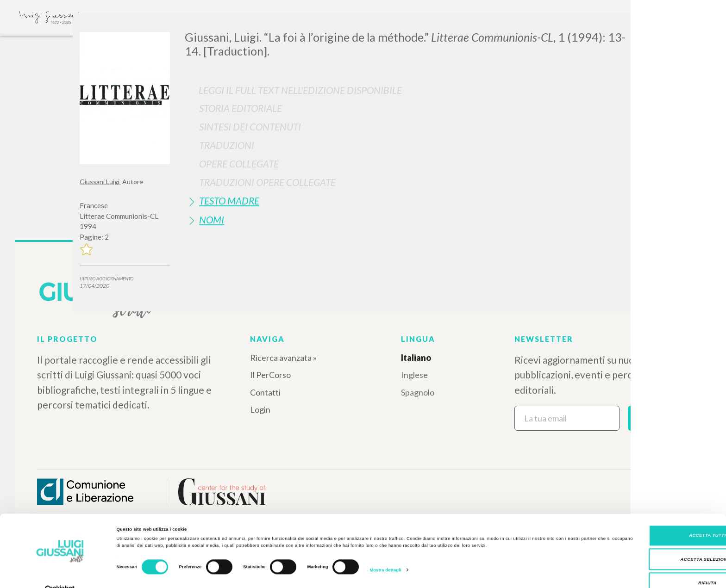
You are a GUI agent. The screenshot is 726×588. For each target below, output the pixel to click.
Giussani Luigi (100, 182)
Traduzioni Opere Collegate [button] (267, 182)
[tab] (416, 108)
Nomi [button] (212, 220)
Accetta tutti (648, 519)
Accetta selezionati (649, 542)
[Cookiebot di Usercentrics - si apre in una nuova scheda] (60, 573)
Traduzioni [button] (227, 145)
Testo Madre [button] (229, 201)
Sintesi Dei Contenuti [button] (250, 127)
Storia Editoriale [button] (241, 108)
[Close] (639, 28)
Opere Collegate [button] (239, 164)
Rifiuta (649, 566)
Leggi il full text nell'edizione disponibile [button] (300, 90)
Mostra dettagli (385, 553)
